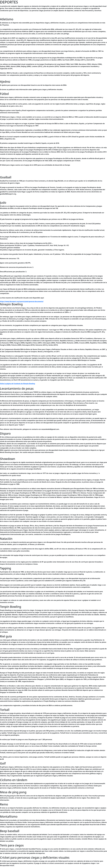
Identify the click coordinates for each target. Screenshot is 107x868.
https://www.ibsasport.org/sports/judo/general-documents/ (22, 301)
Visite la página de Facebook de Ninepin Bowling (17, 384)
